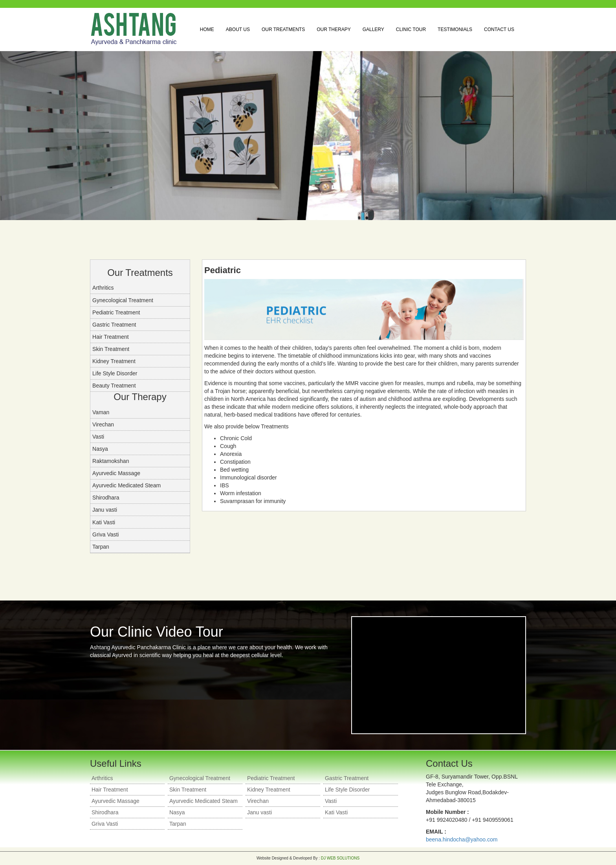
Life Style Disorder (115, 373)
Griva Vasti (105, 534)
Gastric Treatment (114, 325)
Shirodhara (106, 498)
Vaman (101, 412)
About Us (238, 29)
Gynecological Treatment (123, 300)
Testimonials (455, 29)
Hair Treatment (111, 337)
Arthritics (103, 288)
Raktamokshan (111, 461)
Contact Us (499, 29)
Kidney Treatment (114, 361)
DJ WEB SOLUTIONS (340, 858)
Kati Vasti (104, 522)
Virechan (103, 424)
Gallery (373, 29)
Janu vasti (105, 510)
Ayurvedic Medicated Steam (126, 485)
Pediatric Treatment (116, 312)
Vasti (98, 437)
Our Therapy (334, 29)
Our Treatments (283, 29)
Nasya (100, 449)
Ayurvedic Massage (116, 473)
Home (207, 29)
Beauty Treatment (114, 386)
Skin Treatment (111, 349)
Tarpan (101, 547)
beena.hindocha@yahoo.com (462, 839)
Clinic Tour (411, 29)
